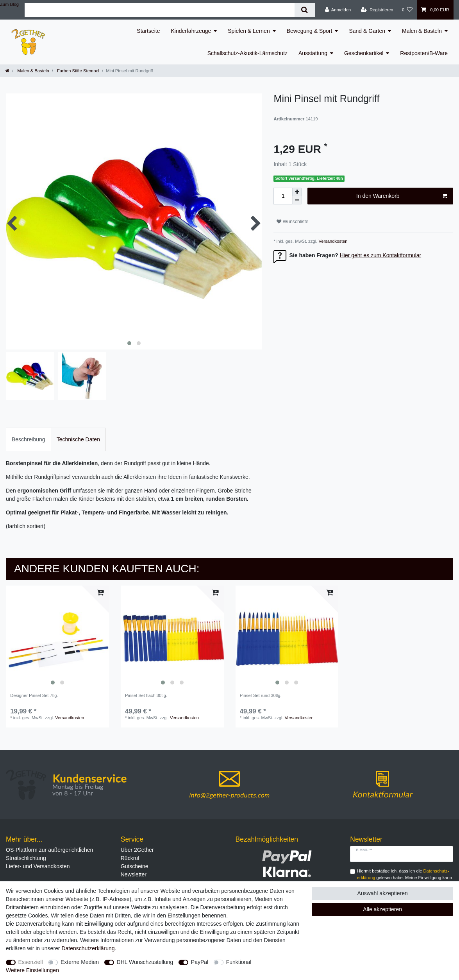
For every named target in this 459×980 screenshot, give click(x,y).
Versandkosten (332, 241)
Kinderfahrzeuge (191, 31)
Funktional (239, 962)
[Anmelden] (338, 10)
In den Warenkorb (402, 196)
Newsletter (134, 874)
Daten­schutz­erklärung (88, 948)
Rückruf (130, 858)
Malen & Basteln (422, 31)
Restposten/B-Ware (424, 53)
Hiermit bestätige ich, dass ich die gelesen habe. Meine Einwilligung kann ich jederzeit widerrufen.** (405, 878)
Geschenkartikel (364, 53)
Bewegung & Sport (310, 31)
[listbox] (57, 637)
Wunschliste (292, 222)
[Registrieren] (377, 10)
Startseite (148, 31)
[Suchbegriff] (160, 10)
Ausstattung (313, 53)
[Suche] (305, 10)
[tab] (29, 439)
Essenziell (31, 962)
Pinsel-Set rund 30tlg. (261, 695)
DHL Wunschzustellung (145, 962)
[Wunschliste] (407, 10)
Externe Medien (80, 962)
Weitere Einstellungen (32, 970)
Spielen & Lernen (249, 31)
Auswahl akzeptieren (383, 893)
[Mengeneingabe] (283, 196)
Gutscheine (135, 866)
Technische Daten (78, 439)
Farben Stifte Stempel (78, 71)
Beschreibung (29, 439)
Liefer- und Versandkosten (38, 866)
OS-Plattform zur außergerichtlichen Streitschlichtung (49, 854)
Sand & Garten (367, 31)
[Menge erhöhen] (297, 192)
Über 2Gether (137, 850)
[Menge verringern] (297, 200)
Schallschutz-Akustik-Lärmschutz (247, 53)
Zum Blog (9, 4)
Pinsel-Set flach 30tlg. (146, 695)
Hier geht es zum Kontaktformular (381, 255)
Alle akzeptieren (382, 909)
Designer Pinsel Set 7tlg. (34, 695)
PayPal (200, 962)
